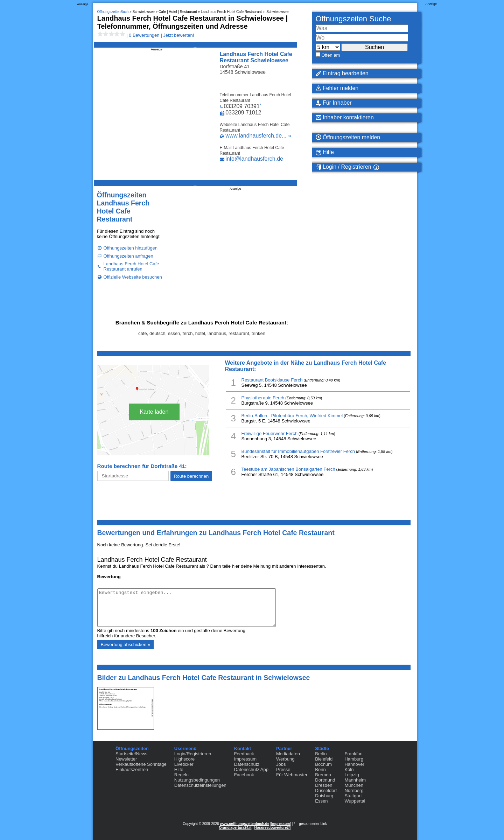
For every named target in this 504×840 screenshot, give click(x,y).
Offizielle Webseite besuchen (133, 277)
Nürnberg (354, 790)
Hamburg (354, 759)
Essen (321, 801)
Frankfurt (353, 754)
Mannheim (355, 780)
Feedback (244, 754)
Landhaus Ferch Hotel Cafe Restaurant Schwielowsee (256, 57)
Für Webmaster (292, 775)
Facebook (244, 775)
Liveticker (184, 764)
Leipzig (352, 775)
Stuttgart (353, 796)
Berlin (321, 754)
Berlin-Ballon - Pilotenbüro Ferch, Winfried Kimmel (292, 416)
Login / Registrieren (344, 167)
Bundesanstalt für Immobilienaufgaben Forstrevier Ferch (298, 451)
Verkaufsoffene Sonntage (141, 764)
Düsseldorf (326, 790)
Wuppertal (355, 801)
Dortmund (325, 780)
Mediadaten (288, 754)
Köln (349, 769)
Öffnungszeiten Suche (353, 19)
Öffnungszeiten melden (348, 137)
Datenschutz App (251, 769)
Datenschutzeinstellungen (200, 785)
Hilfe (325, 152)
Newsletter (126, 759)
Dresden (324, 785)
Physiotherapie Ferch (263, 398)
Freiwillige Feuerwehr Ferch (269, 433)
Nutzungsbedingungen (197, 780)
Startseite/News (131, 754)
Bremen (323, 775)
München (354, 785)
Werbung (285, 759)
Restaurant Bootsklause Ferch (272, 380)
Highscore (185, 759)
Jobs (281, 764)
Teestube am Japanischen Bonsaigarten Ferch (288, 469)
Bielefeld (324, 759)
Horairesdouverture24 (273, 828)
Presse (283, 769)
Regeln (181, 775)
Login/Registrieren (193, 754)
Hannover (354, 764)
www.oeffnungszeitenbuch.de (244, 824)
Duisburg (324, 796)
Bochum (323, 764)
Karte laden (154, 412)
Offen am (331, 55)
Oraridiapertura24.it (235, 828)
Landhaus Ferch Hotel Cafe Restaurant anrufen (131, 266)
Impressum (245, 759)
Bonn (320, 769)
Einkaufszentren (132, 769)
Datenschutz (247, 764)
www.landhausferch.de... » (258, 136)
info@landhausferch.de (254, 159)
